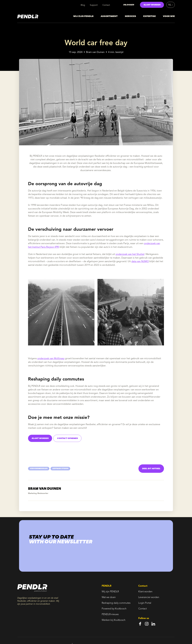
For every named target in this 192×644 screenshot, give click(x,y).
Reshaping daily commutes (116, 603)
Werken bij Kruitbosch (114, 620)
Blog (83, 5)
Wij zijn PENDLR (110, 592)
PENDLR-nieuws (110, 614)
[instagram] (147, 624)
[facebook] (140, 624)
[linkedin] (153, 624)
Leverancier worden (149, 597)
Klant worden (145, 592)
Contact (106, 5)
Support (94, 5)
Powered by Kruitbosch (114, 609)
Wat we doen (109, 597)
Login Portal (145, 603)
